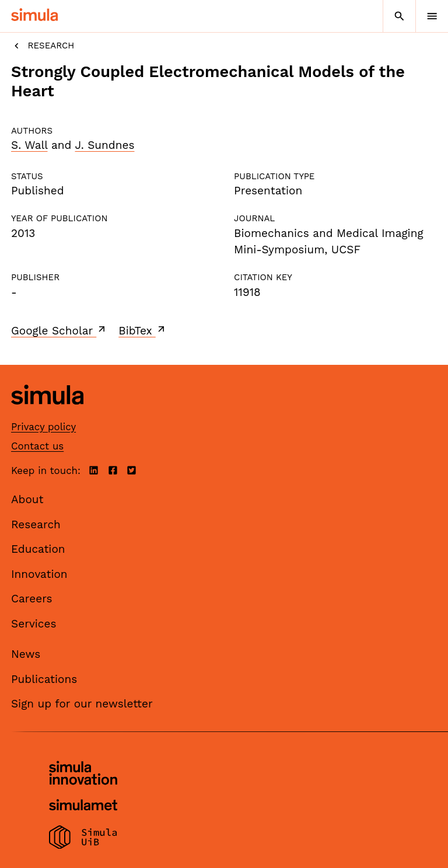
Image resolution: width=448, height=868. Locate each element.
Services (34, 624)
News (26, 654)
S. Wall (29, 145)
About (27, 499)
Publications (44, 679)
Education (38, 549)
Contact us (37, 446)
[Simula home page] (47, 414)
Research (43, 46)
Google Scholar (59, 330)
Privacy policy (43, 427)
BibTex (143, 330)
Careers (32, 599)
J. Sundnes (104, 145)
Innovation (39, 574)
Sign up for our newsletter (82, 704)
